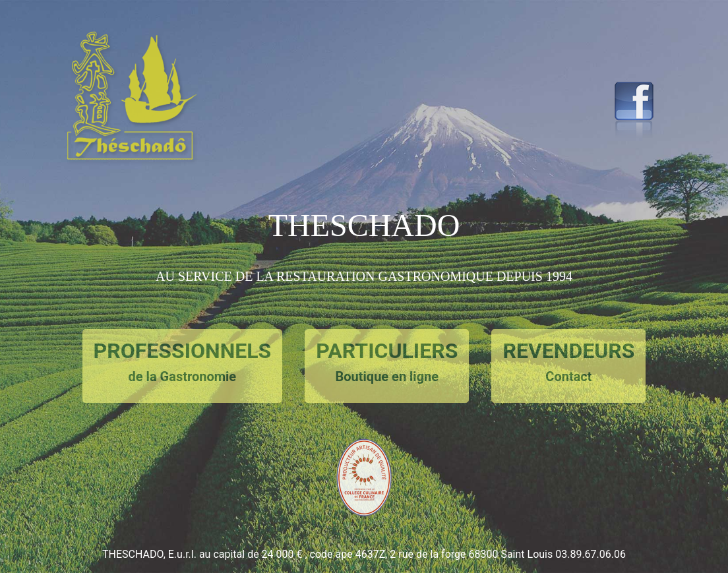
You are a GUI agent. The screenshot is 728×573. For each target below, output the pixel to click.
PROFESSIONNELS (183, 362)
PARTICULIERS (387, 362)
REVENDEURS (568, 362)
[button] (138, 178)
